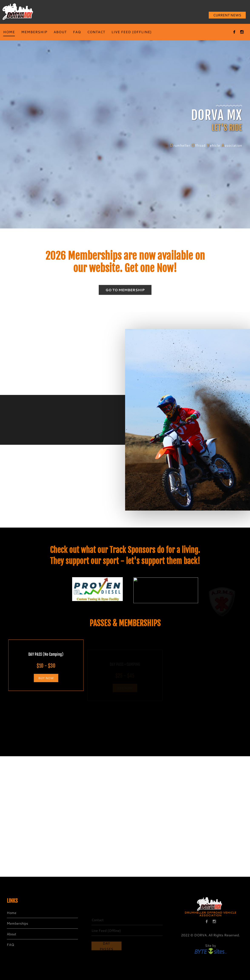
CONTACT (96, 32)
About (9, 934)
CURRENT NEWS (227, 15)
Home (9, 913)
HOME (9, 32)
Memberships (15, 923)
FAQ (77, 32)
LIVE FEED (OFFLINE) (132, 32)
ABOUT (60, 32)
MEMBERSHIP (34, 32)
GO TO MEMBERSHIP (125, 293)
